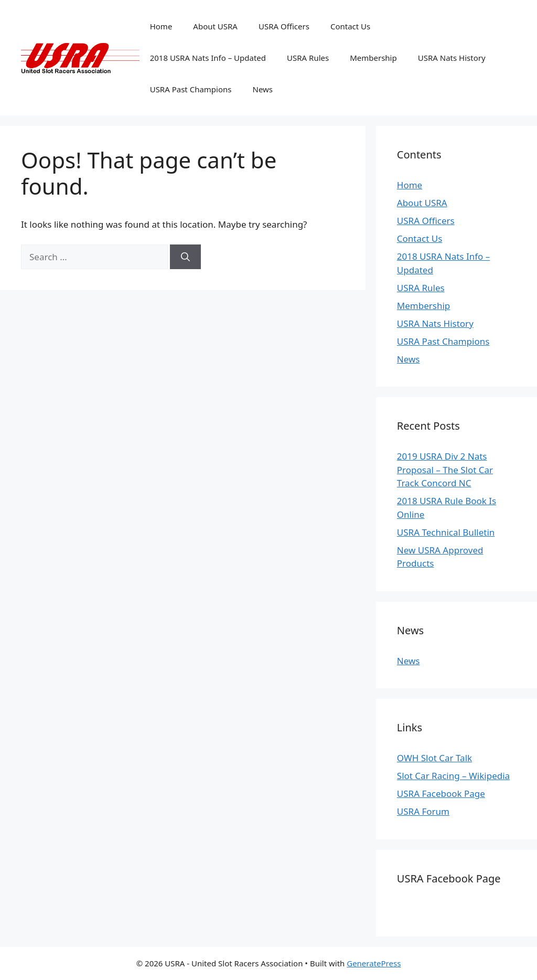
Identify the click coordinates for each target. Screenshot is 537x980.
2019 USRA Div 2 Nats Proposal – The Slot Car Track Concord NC (445, 470)
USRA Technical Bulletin (446, 532)
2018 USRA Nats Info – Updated (208, 58)
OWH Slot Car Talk (434, 758)
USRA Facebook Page (441, 793)
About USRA (215, 26)
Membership (373, 58)
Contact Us (350, 26)
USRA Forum (423, 811)
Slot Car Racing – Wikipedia (453, 776)
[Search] (185, 257)
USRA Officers (284, 26)
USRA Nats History (452, 58)
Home (161, 26)
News (263, 89)
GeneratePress (374, 963)
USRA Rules (308, 58)
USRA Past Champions (191, 89)
